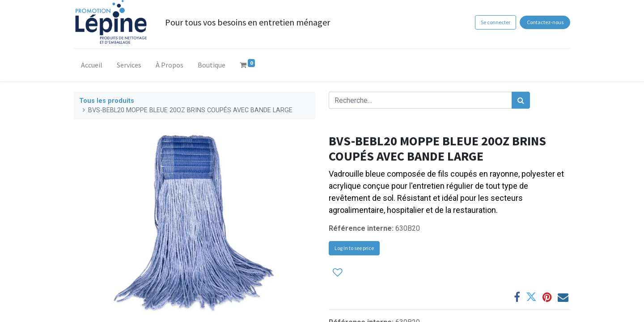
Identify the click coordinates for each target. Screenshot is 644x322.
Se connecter (496, 22)
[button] (338, 272)
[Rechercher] (521, 100)
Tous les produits (107, 101)
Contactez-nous (545, 22)
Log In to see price (354, 248)
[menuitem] (92, 67)
